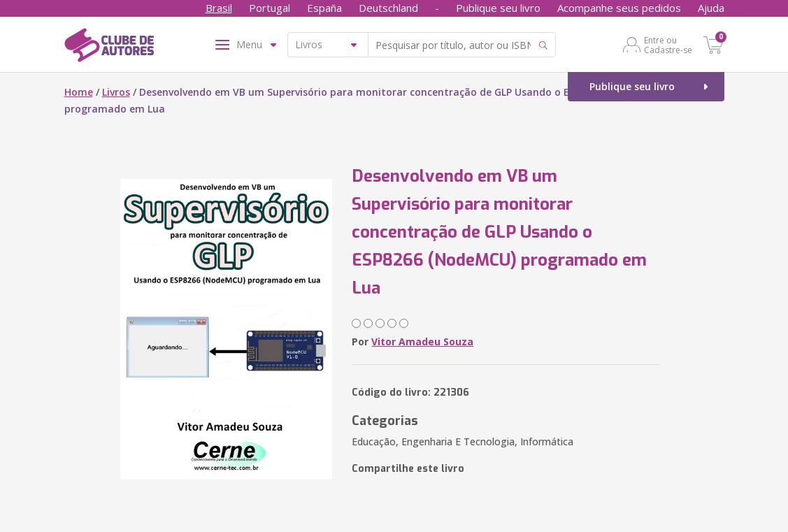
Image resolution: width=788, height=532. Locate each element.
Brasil (219, 8)
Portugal (270, 8)
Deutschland (388, 8)
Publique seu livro (498, 8)
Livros (116, 92)
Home (79, 92)
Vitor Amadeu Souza (422, 342)
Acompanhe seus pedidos (619, 8)
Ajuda (711, 8)
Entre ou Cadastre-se (668, 45)
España (324, 8)
